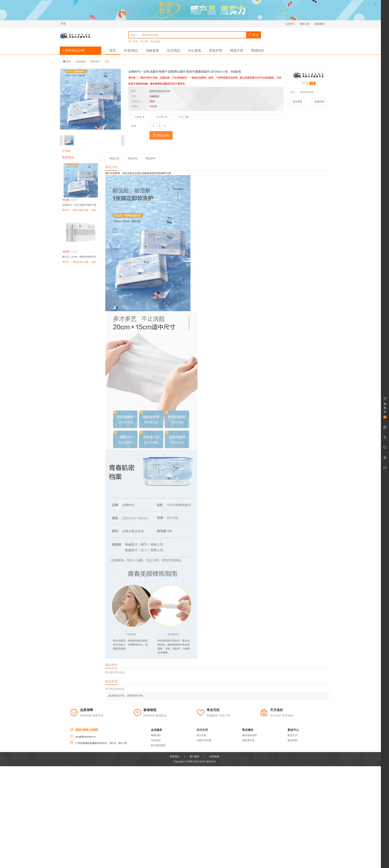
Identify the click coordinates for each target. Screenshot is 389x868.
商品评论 (133, 158)
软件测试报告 (158, 745)
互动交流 (156, 740)
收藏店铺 (320, 102)
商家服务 (321, 24)
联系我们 (175, 757)
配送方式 (293, 735)
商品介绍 (114, 158)
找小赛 (305, 83)
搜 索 (254, 35)
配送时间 (293, 740)
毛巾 (107, 62)
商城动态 (258, 50)
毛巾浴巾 (95, 62)
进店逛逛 (297, 102)
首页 (113, 50)
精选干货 (237, 50)
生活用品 (173, 50)
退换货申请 (248, 740)
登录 (63, 24)
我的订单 (305, 24)
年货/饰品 (131, 50)
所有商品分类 (73, 50)
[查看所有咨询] (135, 696)
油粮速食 (152, 50)
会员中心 (290, 24)
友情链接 (214, 757)
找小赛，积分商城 (150, 41)
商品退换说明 (249, 735)
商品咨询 (151, 158)
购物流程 (156, 735)
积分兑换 (161, 135)
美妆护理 (216, 50)
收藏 (66, 151)
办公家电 (194, 50)
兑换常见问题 (204, 740)
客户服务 (194, 757)
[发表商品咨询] (116, 696)
